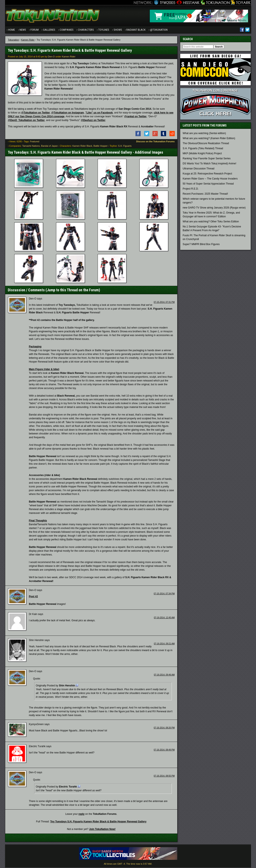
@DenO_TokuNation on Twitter (26, 121)
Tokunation (13, 40)
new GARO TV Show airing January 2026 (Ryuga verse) (214, 208)
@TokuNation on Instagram (68, 113)
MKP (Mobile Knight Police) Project (202, 154)
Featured (35, 142)
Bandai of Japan (50, 146)
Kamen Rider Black (82, 146)
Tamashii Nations (31, 146)
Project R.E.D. (191, 189)
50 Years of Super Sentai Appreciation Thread (208, 184)
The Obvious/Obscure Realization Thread (206, 144)
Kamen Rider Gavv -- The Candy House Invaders (210, 179)
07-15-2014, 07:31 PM (164, 303)
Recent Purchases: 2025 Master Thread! (205, 194)
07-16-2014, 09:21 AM (164, 644)
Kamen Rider (28, 40)
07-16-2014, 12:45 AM (164, 618)
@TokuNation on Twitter (36, 113)
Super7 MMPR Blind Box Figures (201, 245)
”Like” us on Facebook (99, 113)
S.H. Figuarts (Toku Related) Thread (203, 149)
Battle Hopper (100, 146)
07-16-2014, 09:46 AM (164, 675)
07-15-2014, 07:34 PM (164, 594)
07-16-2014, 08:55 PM (164, 776)
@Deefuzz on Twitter (93, 121)
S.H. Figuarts (125, 146)
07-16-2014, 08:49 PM (164, 750)
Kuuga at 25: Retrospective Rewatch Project (207, 174)
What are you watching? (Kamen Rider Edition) (209, 139)
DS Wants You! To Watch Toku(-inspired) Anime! (209, 164)
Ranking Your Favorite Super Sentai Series (207, 159)
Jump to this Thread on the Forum (73, 291)
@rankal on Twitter (135, 117)
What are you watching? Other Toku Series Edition (211, 222)
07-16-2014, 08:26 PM (164, 728)
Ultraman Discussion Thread (199, 169)
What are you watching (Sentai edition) (204, 134)
